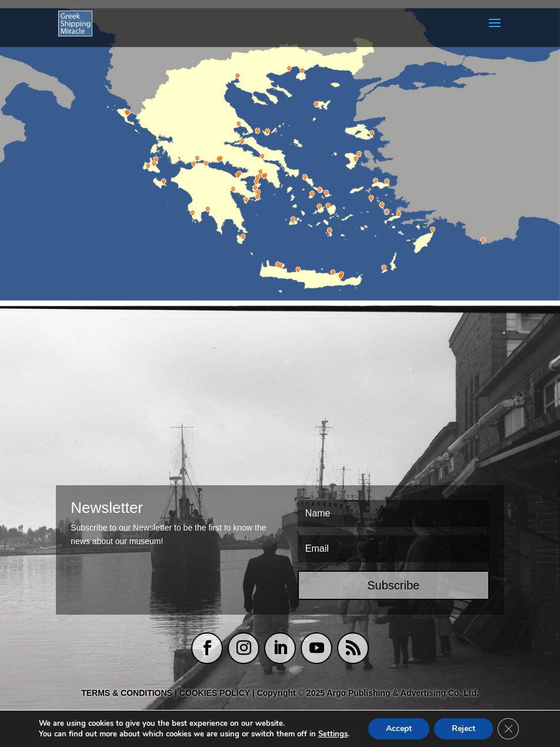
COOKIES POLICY (216, 693)
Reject (464, 728)
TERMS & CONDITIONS (127, 693)
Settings (333, 734)
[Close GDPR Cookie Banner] (508, 729)
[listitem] (126, 114)
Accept (399, 728)
